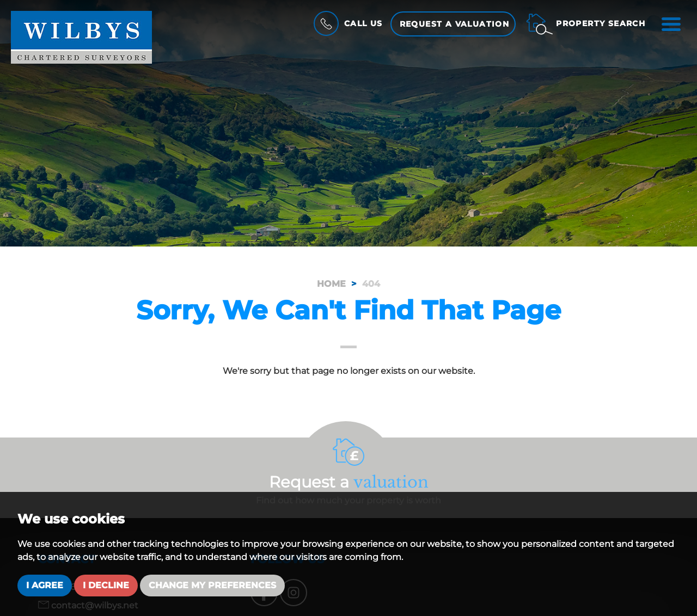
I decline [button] (106, 585)
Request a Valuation (454, 24)
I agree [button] (45, 585)
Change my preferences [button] (212, 585)
